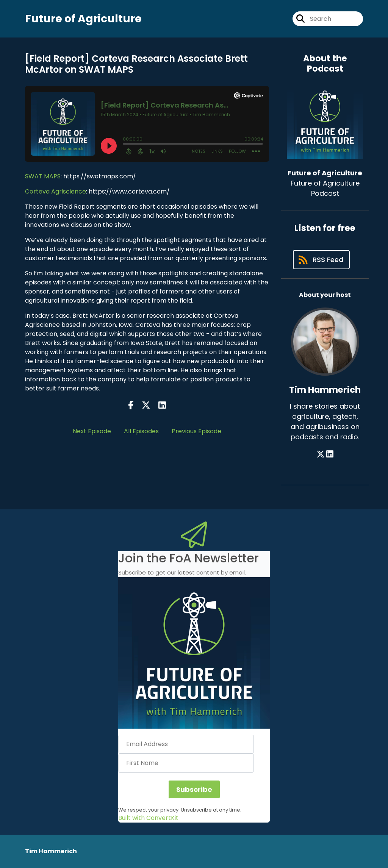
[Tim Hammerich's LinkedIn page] (330, 454)
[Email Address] (186, 744)
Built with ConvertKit (148, 818)
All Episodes (141, 431)
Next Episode (92, 431)
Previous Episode (196, 431)
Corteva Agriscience (56, 191)
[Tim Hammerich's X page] (321, 454)
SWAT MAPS (43, 176)
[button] (194, 653)
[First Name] (186, 763)
